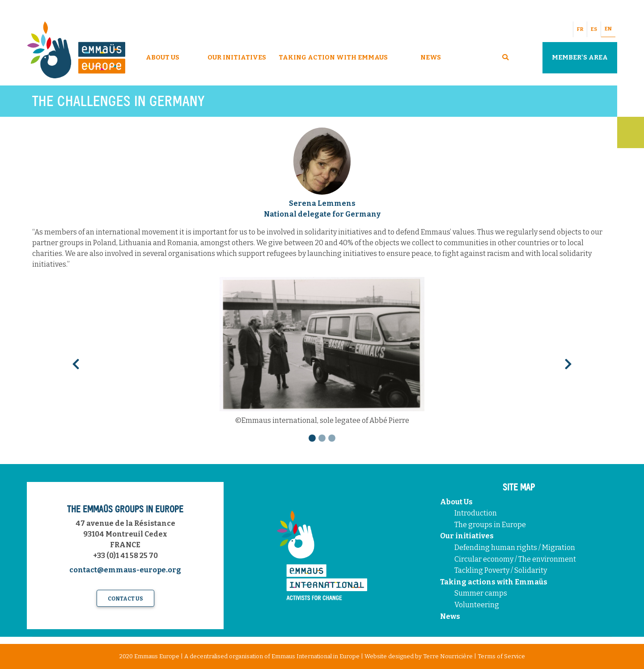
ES (594, 29)
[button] (76, 362)
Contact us (125, 599)
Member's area (580, 58)
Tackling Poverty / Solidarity (501, 570)
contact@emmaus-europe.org (125, 570)
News (431, 58)
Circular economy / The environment (516, 559)
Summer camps (481, 593)
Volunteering (477, 605)
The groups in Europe (491, 525)
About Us (163, 58)
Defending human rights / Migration (515, 548)
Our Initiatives (237, 58)
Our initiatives (467, 536)
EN (608, 29)
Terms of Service (501, 656)
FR (580, 29)
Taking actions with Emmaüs (494, 582)
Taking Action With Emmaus (334, 58)
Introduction (476, 513)
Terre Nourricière (448, 656)
